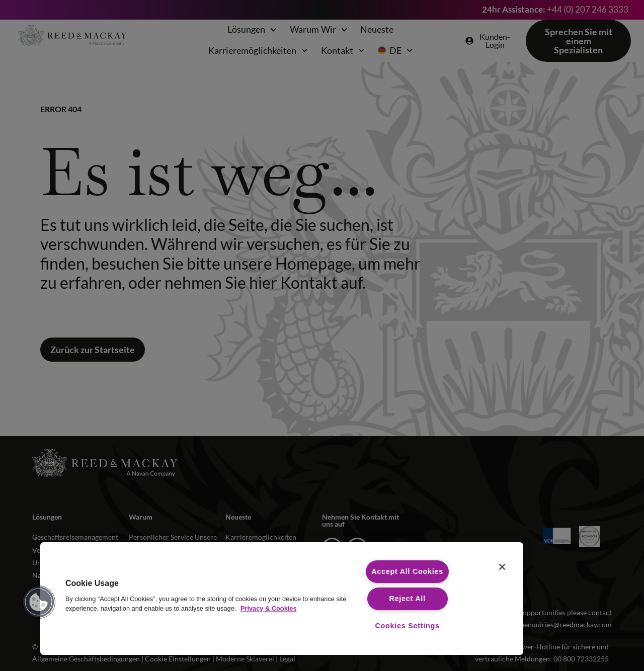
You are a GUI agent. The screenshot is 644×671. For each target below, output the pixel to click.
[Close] (502, 567)
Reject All (407, 599)
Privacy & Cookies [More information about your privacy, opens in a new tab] (269, 608)
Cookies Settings (407, 626)
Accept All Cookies (407, 571)
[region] (282, 599)
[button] (39, 602)
